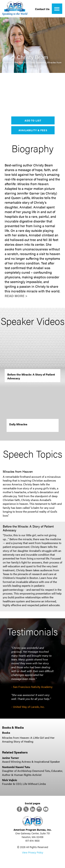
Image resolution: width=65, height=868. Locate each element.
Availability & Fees (33, 130)
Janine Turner (10, 758)
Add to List (33, 120)
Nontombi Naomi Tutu (16, 767)
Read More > (16, 296)
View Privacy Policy (33, 852)
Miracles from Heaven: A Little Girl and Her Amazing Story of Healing (28, 740)
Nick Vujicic (10, 780)
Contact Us (42, 9)
